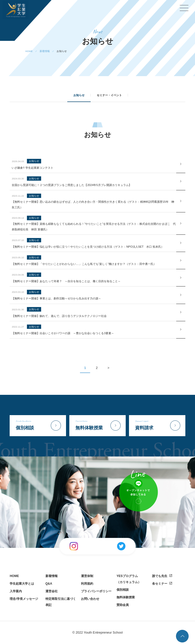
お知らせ (79, 95)
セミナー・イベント (109, 95)
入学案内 (16, 591)
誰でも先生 (160, 576)
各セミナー (160, 584)
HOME (14, 576)
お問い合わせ (90, 599)
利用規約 (87, 584)
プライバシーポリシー (96, 591)
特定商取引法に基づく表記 (61, 602)
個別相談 (123, 590)
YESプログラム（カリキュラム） (129, 579)
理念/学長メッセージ (24, 599)
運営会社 (52, 591)
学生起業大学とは (22, 584)
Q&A (49, 584)
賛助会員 (123, 605)
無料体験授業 (126, 597)
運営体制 (87, 576)
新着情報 (52, 576)
